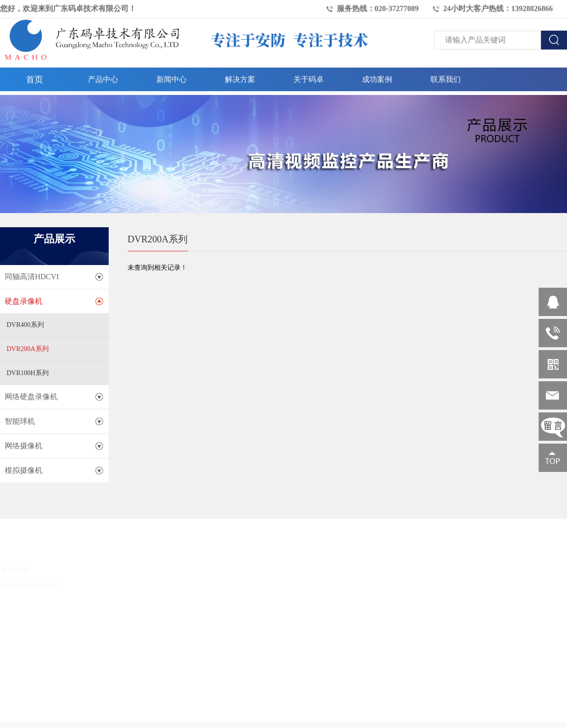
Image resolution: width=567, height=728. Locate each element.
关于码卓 (309, 77)
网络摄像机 (24, 446)
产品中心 (103, 77)
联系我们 (446, 77)
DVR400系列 (25, 325)
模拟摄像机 (24, 470)
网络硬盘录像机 (31, 397)
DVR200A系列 (28, 349)
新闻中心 (172, 77)
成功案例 (377, 77)
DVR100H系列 (28, 373)
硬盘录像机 (24, 301)
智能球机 (20, 421)
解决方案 (240, 77)
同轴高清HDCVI (32, 277)
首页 (34, 77)
